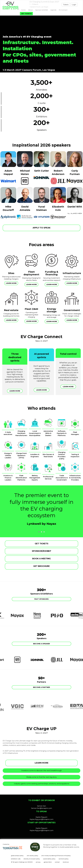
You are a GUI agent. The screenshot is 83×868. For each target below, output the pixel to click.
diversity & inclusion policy (32, 859)
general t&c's (48, 862)
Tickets (66, 5)
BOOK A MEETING (41, 559)
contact (57, 862)
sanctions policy (64, 859)
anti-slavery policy (32, 856)
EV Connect (63, 10)
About (30, 10)
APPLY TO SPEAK (42, 228)
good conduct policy (17, 856)
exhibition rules (16, 859)
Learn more (11, 283)
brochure (66, 862)
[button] (39, 532)
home (23, 10)
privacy (38, 862)
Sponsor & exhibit (42, 10)
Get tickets (26, 14)
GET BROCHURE (41, 566)
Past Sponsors (41, 599)
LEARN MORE (42, 763)
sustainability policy (49, 859)
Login (74, 5)
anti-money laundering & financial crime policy (56, 856)
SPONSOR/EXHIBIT (42, 551)
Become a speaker (41, 644)
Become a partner (41, 687)
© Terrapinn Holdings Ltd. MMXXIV (22, 862)
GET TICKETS (42, 544)
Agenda (53, 10)
